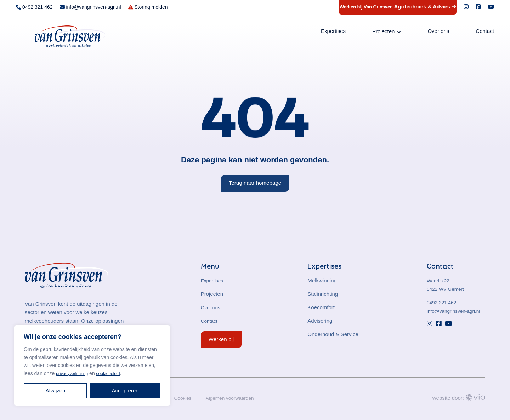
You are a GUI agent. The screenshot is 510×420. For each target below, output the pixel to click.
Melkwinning (322, 280)
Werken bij (221, 339)
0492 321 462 (443, 302)
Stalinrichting (323, 294)
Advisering (320, 321)
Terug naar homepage (255, 183)
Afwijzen (56, 390)
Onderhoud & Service (333, 334)
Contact (485, 32)
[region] (92, 366)
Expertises (333, 32)
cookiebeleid (115, 373)
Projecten (383, 32)
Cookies (185, 398)
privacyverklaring (75, 373)
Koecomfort (321, 307)
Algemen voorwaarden (236, 398)
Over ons (438, 32)
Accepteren (125, 390)
